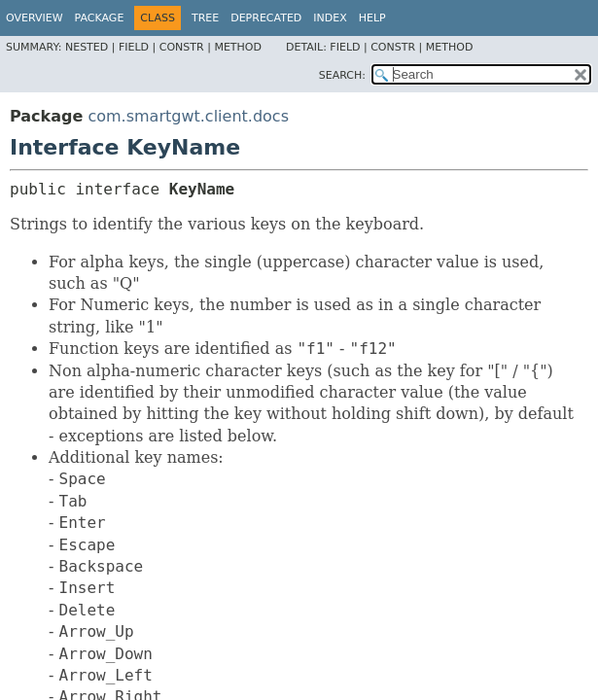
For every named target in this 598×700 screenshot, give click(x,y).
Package (100, 18)
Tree (205, 18)
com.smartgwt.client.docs (188, 116)
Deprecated (266, 18)
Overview (35, 18)
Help (372, 18)
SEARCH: (342, 75)
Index (330, 18)
